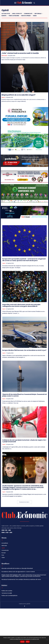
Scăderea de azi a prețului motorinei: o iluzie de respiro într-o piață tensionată (24, 441)
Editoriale (38, 14)
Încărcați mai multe (24, 502)
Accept (22, 642)
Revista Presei (26, 16)
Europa (4, 16)
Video (35, 16)
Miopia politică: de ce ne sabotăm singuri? (18, 95)
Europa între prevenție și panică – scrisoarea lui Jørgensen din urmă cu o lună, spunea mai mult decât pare (24, 260)
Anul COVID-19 (17, 14)
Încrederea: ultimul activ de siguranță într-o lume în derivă (18, 572)
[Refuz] (47, 640)
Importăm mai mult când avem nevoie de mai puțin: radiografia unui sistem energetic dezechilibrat (21, 305)
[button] (34, 3)
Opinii (3, 97)
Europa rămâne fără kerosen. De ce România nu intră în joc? (24, 350)
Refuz (28, 642)
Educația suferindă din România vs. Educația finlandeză (17, 568)
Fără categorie (14, 16)
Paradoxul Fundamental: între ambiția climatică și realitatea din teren (21, 579)
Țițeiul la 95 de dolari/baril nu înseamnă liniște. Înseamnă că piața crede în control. (24, 395)
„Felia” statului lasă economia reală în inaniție (20, 53)
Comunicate (28, 14)
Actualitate (6, 14)
